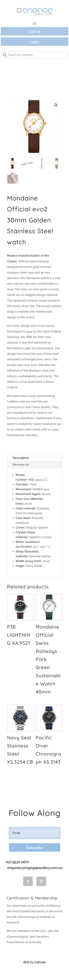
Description (21, 458)
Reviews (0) (21, 465)
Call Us (35, 31)
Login (34, 42)
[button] (56, 105)
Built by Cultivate (35, 962)
